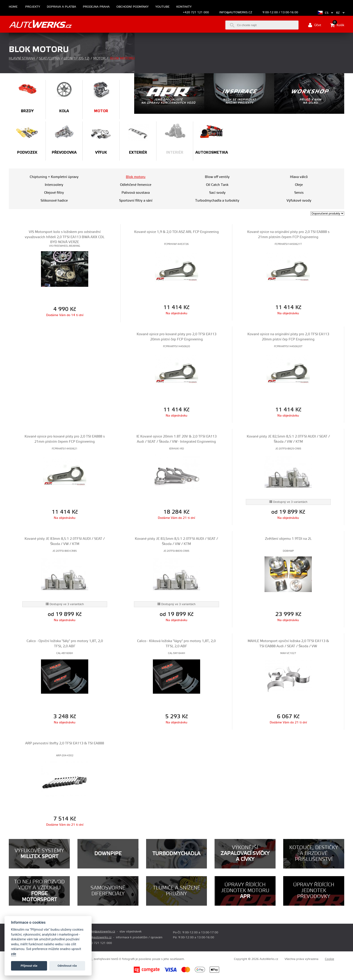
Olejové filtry (54, 193)
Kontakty (184, 7)
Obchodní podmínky (132, 7)
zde (14, 954)
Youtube (162, 7)
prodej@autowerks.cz (100, 932)
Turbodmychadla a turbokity (217, 201)
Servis (299, 193)
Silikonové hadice (54, 201)
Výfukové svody (299, 201)
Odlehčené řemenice (136, 185)
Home (13, 7)
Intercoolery (54, 185)
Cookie (329, 959)
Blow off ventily (217, 177)
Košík (337, 25)
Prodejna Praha (96, 7)
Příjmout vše (29, 966)
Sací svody (217, 193)
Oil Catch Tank (217, 185)
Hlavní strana (22, 58)
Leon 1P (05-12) (77, 58)
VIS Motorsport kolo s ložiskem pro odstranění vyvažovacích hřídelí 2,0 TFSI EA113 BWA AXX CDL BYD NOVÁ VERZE (65, 237)
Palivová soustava (136, 193)
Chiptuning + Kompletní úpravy (54, 177)
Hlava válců (299, 177)
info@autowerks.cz (236, 12)
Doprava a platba (61, 7)
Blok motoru (136, 177)
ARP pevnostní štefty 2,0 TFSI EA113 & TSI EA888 (65, 743)
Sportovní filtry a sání (136, 201)
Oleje (299, 185)
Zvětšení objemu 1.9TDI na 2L (288, 539)
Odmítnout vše (67, 966)
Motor (99, 58)
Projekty (33, 7)
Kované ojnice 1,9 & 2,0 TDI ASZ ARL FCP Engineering (176, 232)
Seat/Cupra (49, 58)
